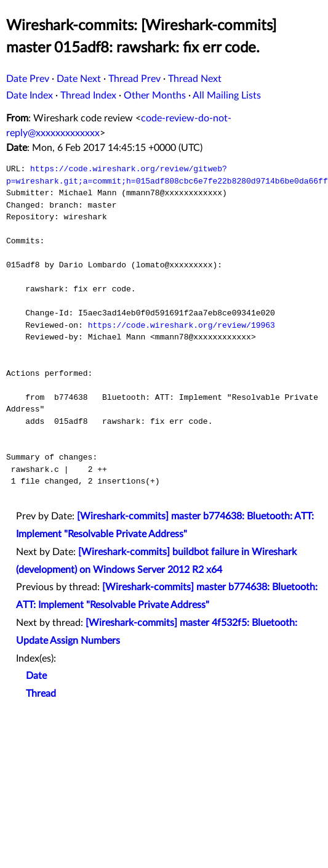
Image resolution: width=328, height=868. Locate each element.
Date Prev (28, 79)
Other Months (155, 95)
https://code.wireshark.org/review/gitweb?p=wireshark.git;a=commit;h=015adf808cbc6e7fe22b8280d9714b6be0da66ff (167, 175)
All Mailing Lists (227, 95)
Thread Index (88, 95)
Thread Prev (134, 79)
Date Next (79, 79)
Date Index (30, 95)
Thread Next (195, 79)
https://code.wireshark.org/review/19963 (182, 325)
